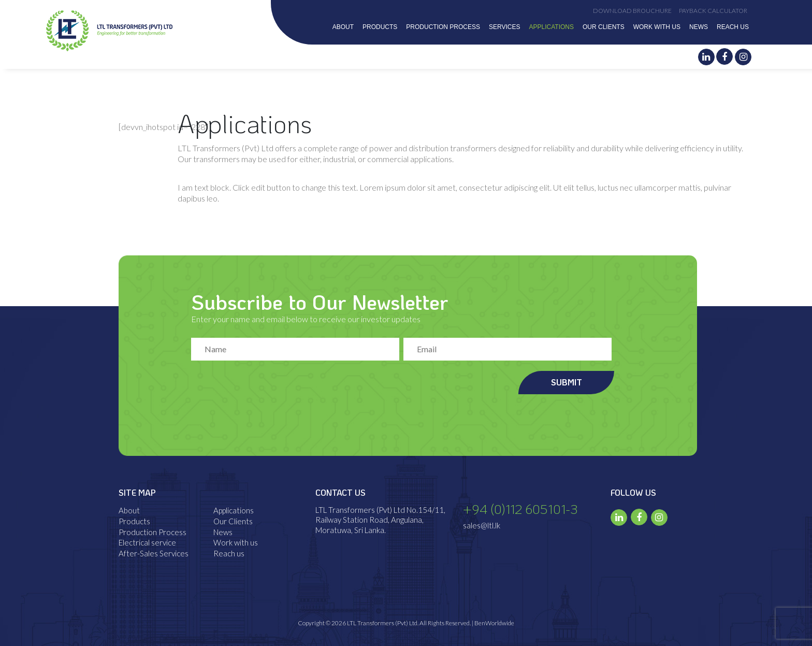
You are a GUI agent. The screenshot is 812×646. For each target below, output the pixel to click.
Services (504, 27)
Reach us (733, 27)
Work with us (657, 27)
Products (380, 27)
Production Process (443, 27)
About (343, 27)
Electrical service (147, 542)
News (699, 27)
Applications (552, 27)
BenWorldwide (494, 623)
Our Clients (604, 27)
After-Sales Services (154, 553)
